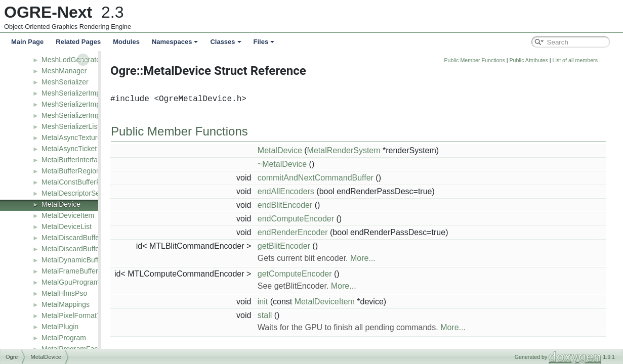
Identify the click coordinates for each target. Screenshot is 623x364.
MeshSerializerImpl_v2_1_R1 (88, 115)
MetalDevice (61, 204)
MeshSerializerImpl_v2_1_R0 (88, 104)
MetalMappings (66, 304)
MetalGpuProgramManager (85, 282)
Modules (126, 42)
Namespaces (175, 42)
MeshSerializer (65, 82)
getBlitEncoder (335, 246)
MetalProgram (64, 338)
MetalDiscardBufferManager (86, 249)
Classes (225, 42)
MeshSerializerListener (77, 126)
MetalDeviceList (67, 226)
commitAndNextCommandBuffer (367, 178)
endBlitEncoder (336, 205)
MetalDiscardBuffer (72, 238)
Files (264, 42)
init (314, 302)
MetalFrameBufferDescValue (87, 271)
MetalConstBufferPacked (81, 182)
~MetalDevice (333, 164)
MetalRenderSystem (395, 150)
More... (414, 258)
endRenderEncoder (344, 232)
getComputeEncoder (346, 274)
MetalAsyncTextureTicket (81, 138)
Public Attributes (579, 60)
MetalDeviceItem (68, 215)
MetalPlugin (60, 327)
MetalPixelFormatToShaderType (92, 315)
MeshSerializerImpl (72, 93)
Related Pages (78, 42)
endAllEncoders (337, 191)
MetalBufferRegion (71, 171)
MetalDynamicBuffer (73, 260)
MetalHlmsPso (64, 293)
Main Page (27, 42)
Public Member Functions (526, 60)
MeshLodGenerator (72, 60)
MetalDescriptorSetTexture (83, 193)
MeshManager (64, 71)
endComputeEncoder (347, 219)
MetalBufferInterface (73, 160)
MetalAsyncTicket (69, 149)
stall (316, 315)
